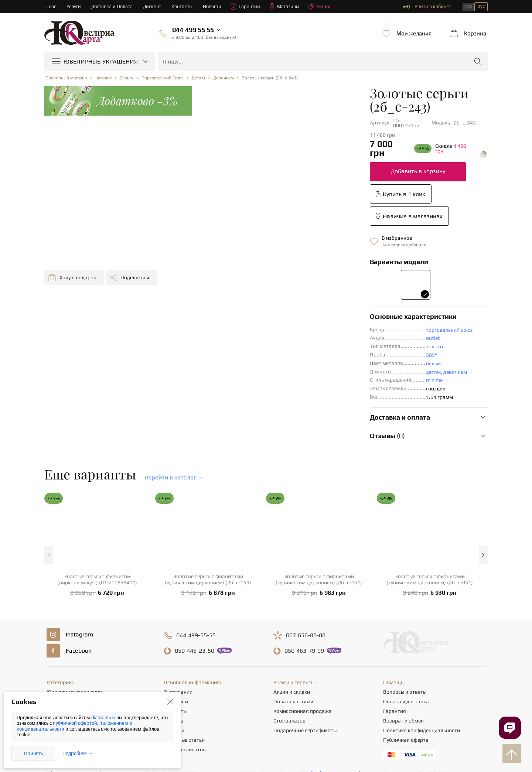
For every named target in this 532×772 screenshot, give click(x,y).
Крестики (58, 678)
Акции (320, 7)
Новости (212, 6)
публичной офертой (75, 723)
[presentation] (266, 753)
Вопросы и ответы (405, 620)
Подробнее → (78, 753)
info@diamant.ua (324, 701)
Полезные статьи (184, 668)
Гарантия (395, 639)
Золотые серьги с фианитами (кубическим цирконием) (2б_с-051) (208, 508)
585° (269, 283)
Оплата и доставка (406, 630)
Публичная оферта (406, 668)
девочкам (292, 300)
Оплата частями (293, 630)
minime (271, 308)
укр (468, 6)
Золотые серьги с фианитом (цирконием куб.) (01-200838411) (97, 508)
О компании (178, 620)
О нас (50, 6)
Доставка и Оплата (112, 6)
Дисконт (152, 6)
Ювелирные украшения (74, 620)
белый (270, 292)
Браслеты (58, 668)
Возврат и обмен (403, 649)
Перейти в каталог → (174, 406)
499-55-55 (196, 564)
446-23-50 (195, 579)
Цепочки (57, 649)
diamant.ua (104, 718)
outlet (270, 266)
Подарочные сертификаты (305, 659)
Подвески (58, 659)
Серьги (55, 639)
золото (272, 275)
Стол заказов (289, 649)
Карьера (174, 649)
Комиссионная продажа (303, 639)
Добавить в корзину (255, 144)
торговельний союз (287, 258)
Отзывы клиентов (185, 678)
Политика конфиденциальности (422, 659)
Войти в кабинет (427, 7)
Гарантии (245, 7)
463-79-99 (304, 579)
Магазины (284, 7)
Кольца (55, 630)
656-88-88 (306, 564)
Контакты (182, 6)
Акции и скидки (292, 620)
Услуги (74, 6)
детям (270, 300)
